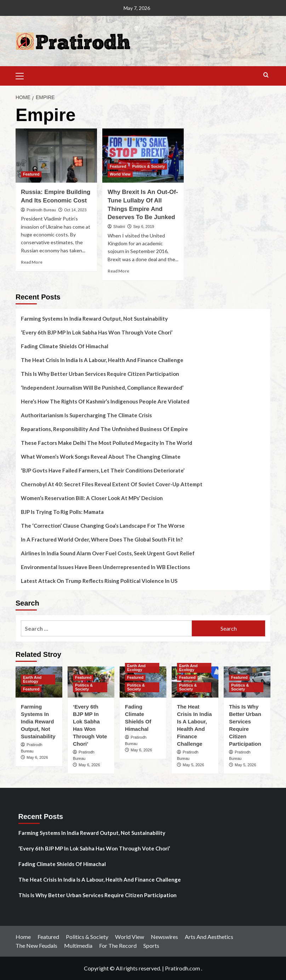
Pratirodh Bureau (41, 210)
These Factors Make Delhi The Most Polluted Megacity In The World (107, 443)
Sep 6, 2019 (144, 227)
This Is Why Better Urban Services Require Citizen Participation (100, 374)
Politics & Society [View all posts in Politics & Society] (148, 166)
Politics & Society (87, 937)
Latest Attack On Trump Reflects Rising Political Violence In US (99, 581)
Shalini (119, 227)
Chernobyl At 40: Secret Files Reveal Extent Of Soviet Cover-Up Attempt (112, 484)
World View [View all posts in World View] (120, 174)
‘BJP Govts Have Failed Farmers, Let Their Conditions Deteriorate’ (103, 470)
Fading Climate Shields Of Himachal (65, 346)
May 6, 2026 (37, 757)
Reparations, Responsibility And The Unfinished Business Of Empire (104, 429)
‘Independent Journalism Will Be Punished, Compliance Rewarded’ (102, 388)
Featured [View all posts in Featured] (31, 174)
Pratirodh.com (182, 968)
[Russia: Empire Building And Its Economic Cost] (56, 156)
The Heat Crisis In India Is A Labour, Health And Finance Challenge (102, 360)
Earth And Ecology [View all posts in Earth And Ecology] (32, 679)
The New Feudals (36, 945)
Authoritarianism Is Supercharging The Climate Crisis (86, 415)
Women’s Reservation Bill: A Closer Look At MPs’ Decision (92, 498)
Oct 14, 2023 (75, 210)
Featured (48, 937)
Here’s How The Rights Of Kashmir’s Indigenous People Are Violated (105, 401)
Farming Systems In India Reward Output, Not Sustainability (94, 319)
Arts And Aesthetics (209, 937)
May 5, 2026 (193, 765)
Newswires (164, 937)
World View (130, 937)
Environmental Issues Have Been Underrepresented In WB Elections (105, 567)
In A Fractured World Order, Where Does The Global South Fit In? (102, 539)
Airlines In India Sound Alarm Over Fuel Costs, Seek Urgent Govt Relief (108, 553)
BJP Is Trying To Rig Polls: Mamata (62, 512)
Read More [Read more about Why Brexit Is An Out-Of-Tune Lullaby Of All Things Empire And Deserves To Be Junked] (118, 271)
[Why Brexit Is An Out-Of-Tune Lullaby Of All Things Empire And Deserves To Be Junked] (143, 156)
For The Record (118, 945)
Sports (151, 945)
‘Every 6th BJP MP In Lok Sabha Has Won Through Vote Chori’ (97, 332)
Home (23, 937)
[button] (23, 75)
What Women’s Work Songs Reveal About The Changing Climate (101, 457)
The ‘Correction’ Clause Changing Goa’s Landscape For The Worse (103, 526)
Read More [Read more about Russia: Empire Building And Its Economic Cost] (32, 262)
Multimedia (78, 945)
